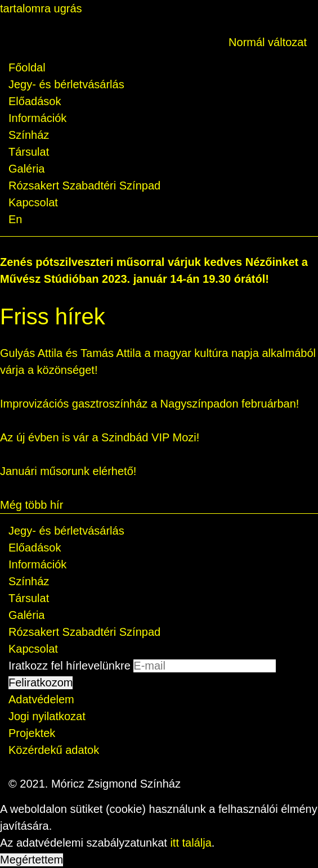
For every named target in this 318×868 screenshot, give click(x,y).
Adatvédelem (41, 699)
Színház (29, 135)
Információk (37, 118)
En (15, 219)
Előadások (35, 101)
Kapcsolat (33, 202)
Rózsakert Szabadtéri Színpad (84, 186)
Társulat (29, 152)
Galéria (26, 169)
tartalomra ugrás (41, 8)
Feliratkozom (41, 682)
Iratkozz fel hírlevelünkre (70, 666)
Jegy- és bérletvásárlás (66, 84)
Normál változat (268, 42)
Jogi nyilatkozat (47, 716)
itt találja (191, 843)
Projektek (32, 733)
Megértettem (32, 860)
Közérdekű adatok (54, 750)
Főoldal (27, 67)
